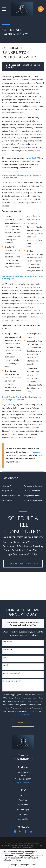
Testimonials (23, 814)
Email (5, 665)
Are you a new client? (12, 673)
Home (23, 795)
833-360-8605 (23, 759)
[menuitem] (12, 486)
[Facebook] (26, 831)
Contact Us (23, 819)
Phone (6, 657)
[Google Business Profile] (15, 831)
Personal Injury (23, 809)
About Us (23, 800)
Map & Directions (23, 782)
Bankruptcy (23, 805)
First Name (8, 642)
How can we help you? (12, 681)
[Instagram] (31, 831)
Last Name (8, 650)
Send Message (23, 723)
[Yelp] (20, 831)
